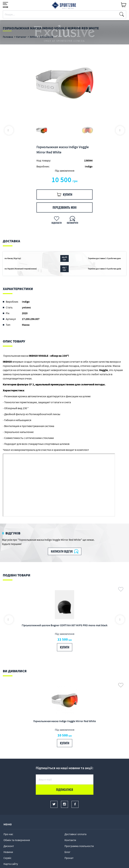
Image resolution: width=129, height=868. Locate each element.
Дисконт (9, 846)
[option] (64, 84)
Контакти (70, 840)
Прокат (69, 858)
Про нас (8, 834)
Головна (8, 37)
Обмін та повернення (17, 840)
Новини (8, 852)
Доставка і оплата (75, 834)
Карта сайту (11, 864)
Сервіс (7, 858)
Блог (67, 852)
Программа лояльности (79, 846)
